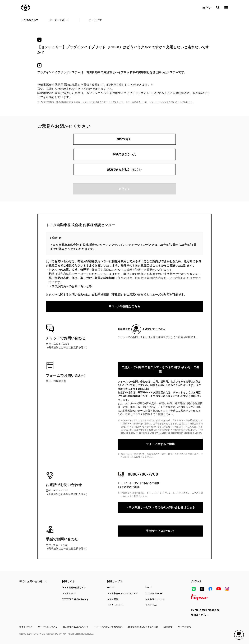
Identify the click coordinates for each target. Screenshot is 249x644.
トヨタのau (151, 605)
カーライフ (95, 20)
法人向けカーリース (155, 599)
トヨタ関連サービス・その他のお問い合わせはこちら (160, 507)
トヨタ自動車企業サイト (74, 588)
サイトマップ (26, 627)
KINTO (149, 588)
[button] (239, 635)
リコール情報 (184, 627)
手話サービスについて (160, 531)
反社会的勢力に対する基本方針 (143, 627)
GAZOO (111, 588)
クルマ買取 (113, 599)
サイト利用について (48, 627)
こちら (157, 266)
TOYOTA (26, 8)
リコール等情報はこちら (124, 306)
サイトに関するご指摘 (160, 444)
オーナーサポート (59, 20)
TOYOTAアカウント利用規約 (108, 627)
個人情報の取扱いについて (76, 627)
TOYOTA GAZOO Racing (75, 599)
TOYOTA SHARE (154, 593)
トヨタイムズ (69, 593)
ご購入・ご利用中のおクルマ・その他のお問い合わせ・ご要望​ (160, 369)
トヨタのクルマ (30, 20)
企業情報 (168, 627)
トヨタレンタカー (116, 605)
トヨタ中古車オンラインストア (122, 593)
